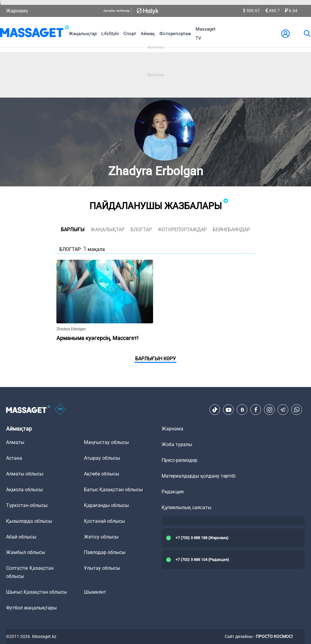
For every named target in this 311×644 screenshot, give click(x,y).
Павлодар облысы (105, 552)
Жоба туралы (177, 444)
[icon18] (60, 410)
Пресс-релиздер (179, 460)
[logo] (34, 34)
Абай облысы (21, 537)
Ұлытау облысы (102, 568)
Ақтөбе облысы (102, 474)
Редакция (173, 492)
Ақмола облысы (24, 490)
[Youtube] (229, 410)
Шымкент (95, 592)
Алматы (15, 442)
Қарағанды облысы (106, 505)
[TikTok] (215, 410)
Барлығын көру (155, 359)
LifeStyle (110, 34)
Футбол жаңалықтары (31, 608)
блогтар (141, 230)
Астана (14, 458)
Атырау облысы (102, 458)
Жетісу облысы (101, 537)
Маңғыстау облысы (106, 442)
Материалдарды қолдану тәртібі (199, 476)
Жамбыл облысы (26, 552)
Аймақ (148, 34)
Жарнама (17, 11)
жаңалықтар (108, 230)
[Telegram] (283, 410)
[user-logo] (286, 34)
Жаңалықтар (83, 34)
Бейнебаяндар (231, 230)
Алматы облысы (25, 474)
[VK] (242, 410)
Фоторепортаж (175, 34)
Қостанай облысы (104, 521)
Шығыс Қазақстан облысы (37, 592)
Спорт (130, 34)
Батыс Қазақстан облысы (113, 490)
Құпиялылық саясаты (186, 507)
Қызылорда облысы (29, 521)
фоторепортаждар (182, 230)
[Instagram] (269, 410)
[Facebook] (256, 410)
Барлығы (73, 230)
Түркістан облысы (27, 505)
